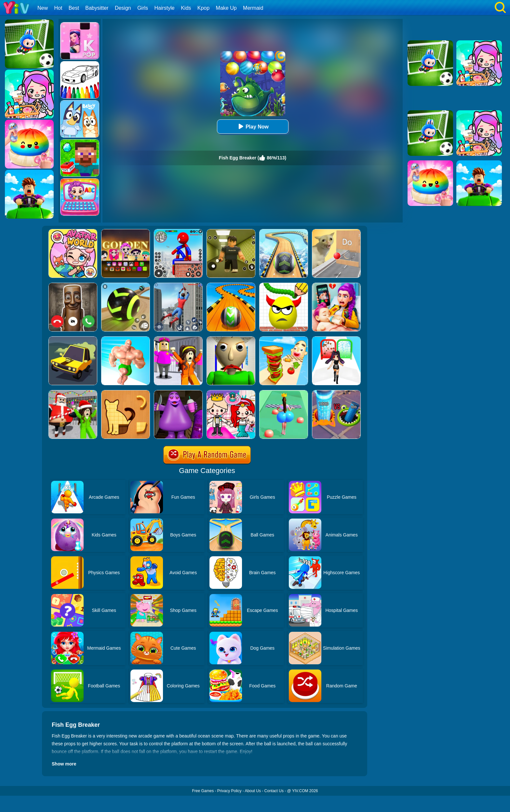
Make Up (226, 8)
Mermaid (253, 8)
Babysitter (97, 8)
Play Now (253, 126)
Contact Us (274, 791)
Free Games (203, 791)
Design (123, 8)
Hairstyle (165, 8)
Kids (186, 8)
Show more (64, 764)
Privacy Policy (229, 791)
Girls (143, 8)
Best (74, 8)
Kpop (203, 8)
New (43, 8)
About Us (253, 791)
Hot (58, 8)
